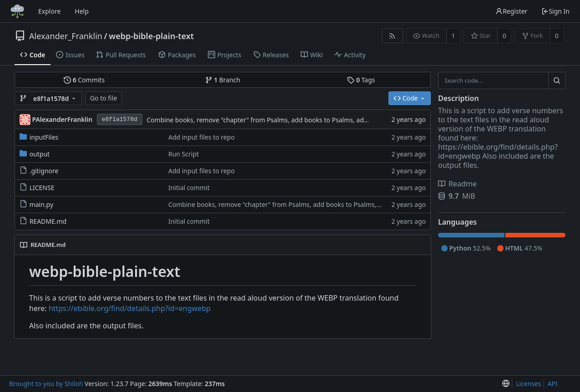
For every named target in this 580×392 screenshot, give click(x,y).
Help (82, 11)
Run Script (184, 154)
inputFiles (44, 137)
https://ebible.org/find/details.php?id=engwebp (130, 308)
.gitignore (44, 171)
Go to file (103, 98)
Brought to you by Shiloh (46, 384)
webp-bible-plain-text (151, 36)
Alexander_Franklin (66, 36)
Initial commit (189, 188)
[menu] (506, 384)
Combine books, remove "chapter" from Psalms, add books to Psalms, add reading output (280, 120)
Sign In (555, 11)
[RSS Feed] (392, 36)
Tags (361, 80)
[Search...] (557, 80)
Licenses (529, 384)
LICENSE (42, 188)
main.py (41, 204)
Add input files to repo (202, 137)
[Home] (17, 11)
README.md (48, 221)
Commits (84, 80)
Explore (49, 11)
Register (511, 11)
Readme (457, 184)
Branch (223, 80)
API (553, 384)
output (40, 154)
